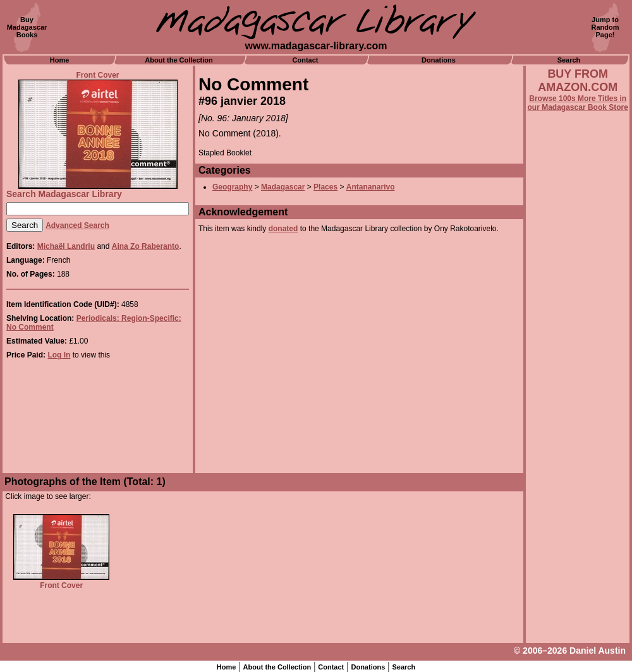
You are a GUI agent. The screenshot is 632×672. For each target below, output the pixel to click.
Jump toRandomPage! (605, 27)
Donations (439, 60)
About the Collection (179, 60)
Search (569, 60)
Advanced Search (77, 225)
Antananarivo (371, 187)
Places (325, 187)
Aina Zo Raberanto (146, 246)
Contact (306, 60)
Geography (232, 187)
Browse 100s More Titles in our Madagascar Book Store (578, 103)
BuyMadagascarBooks (27, 27)
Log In (59, 355)
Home (60, 60)
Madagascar (283, 187)
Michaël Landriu (66, 246)
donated (283, 229)
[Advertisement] (578, 453)
